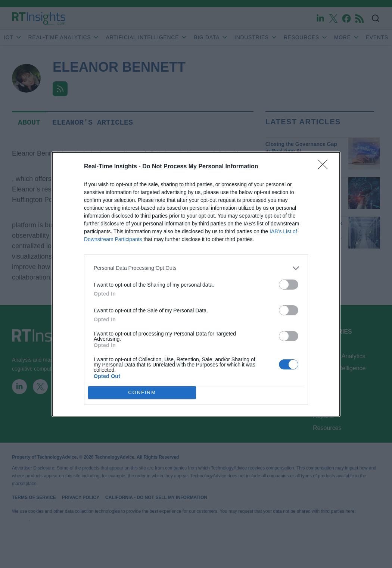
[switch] (289, 285)
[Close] (325, 167)
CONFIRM (142, 392)
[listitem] (196, 268)
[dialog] (196, 284)
